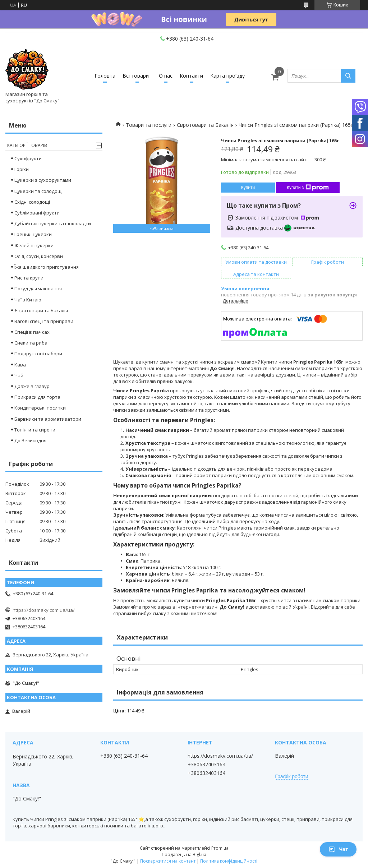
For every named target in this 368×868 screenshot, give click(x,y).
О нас (166, 76)
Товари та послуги (149, 125)
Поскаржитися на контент (168, 861)
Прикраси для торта (37, 397)
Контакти (191, 76)
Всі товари (136, 76)
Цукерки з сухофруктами (43, 180)
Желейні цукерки (34, 245)
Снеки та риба (31, 343)
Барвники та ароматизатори (48, 419)
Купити (248, 188)
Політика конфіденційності (229, 861)
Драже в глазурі (33, 386)
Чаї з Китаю (28, 300)
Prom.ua (220, 848)
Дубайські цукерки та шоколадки (53, 223)
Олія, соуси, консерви (39, 256)
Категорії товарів (27, 145)
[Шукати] (348, 76)
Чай (19, 375)
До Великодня (30, 440)
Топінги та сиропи (35, 430)
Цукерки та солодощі (38, 191)
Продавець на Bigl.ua (184, 855)
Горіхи (22, 169)
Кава (20, 365)
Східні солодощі (32, 202)
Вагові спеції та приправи (44, 321)
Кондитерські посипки (40, 408)
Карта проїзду (227, 76)
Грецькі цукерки (33, 234)
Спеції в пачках (32, 332)
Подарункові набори (38, 354)
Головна (105, 76)
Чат (338, 849)
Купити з (308, 188)
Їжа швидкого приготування (47, 267)
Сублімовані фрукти (37, 213)
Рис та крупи (29, 278)
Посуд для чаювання (38, 288)
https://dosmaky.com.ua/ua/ (44, 610)
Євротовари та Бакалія (205, 125)
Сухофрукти (28, 158)
